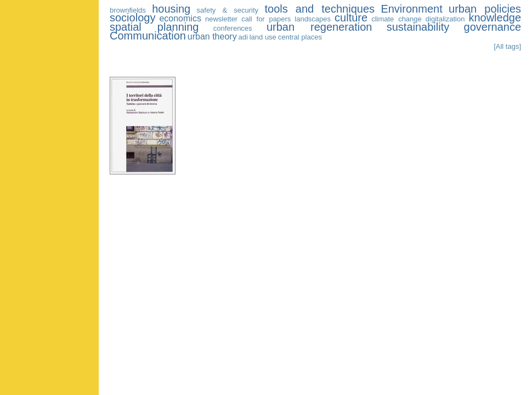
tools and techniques (319, 9)
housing (171, 9)
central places (300, 37)
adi (243, 37)
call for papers (266, 19)
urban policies (485, 9)
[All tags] (507, 46)
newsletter (221, 19)
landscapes (313, 19)
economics (180, 18)
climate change (397, 19)
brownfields (128, 10)
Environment (411, 9)
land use (263, 37)
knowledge (495, 18)
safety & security (228, 10)
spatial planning (154, 27)
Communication (148, 36)
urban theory (212, 36)
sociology (132, 18)
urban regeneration (319, 27)
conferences (233, 28)
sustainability (418, 27)
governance (493, 27)
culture (351, 18)
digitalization (445, 19)
